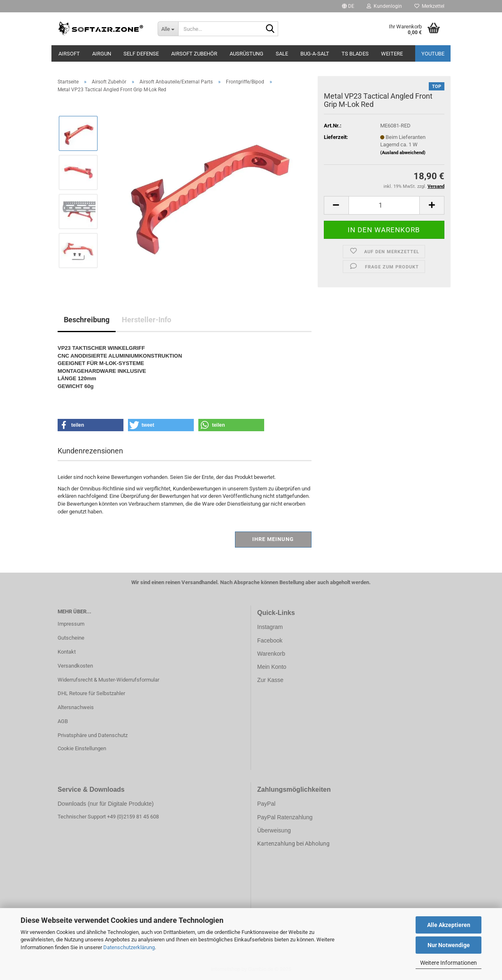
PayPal (266, 804)
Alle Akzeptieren (449, 925)
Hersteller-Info (146, 320)
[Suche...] (168, 29)
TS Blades (355, 54)
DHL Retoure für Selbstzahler (91, 693)
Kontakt (67, 652)
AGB (63, 721)
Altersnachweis (76, 707)
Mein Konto (272, 667)
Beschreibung (87, 320)
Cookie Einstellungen (82, 748)
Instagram (270, 627)
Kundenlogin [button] (384, 6)
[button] (348, 6)
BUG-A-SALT (315, 54)
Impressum (71, 624)
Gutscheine (71, 638)
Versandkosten (75, 666)
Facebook (270, 640)
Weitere (392, 54)
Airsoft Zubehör (194, 54)
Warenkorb (271, 654)
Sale (282, 54)
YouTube (433, 54)
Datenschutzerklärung (129, 947)
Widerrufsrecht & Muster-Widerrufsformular (108, 680)
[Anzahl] (384, 205)
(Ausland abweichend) (403, 153)
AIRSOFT (69, 54)
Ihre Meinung (273, 539)
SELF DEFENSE (141, 54)
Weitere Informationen (449, 963)
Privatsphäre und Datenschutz (93, 735)
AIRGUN (102, 54)
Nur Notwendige (449, 945)
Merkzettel (429, 6)
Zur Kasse (270, 680)
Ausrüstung (246, 54)
